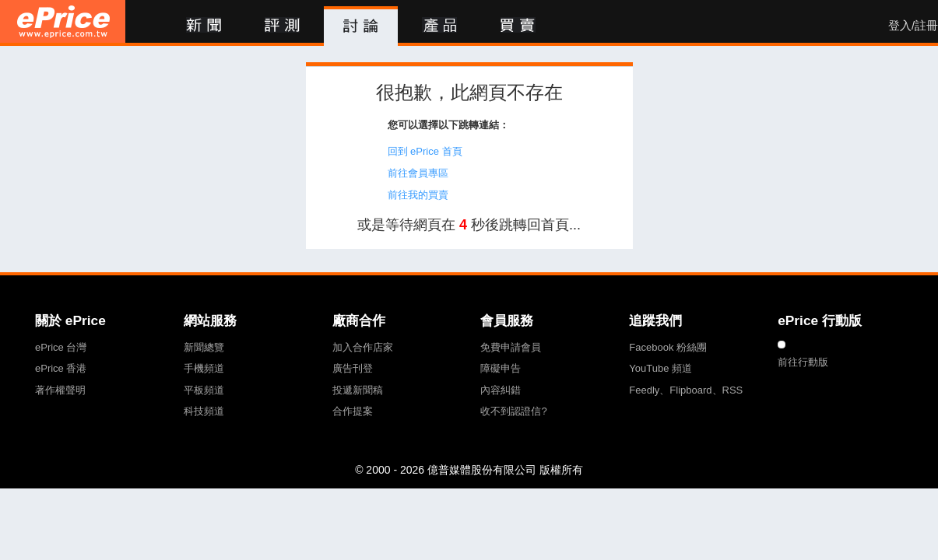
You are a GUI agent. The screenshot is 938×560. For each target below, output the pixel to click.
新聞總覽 (204, 347)
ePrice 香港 (61, 368)
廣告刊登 (353, 368)
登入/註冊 (913, 26)
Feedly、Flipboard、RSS (686, 390)
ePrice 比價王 (63, 21)
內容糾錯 (501, 390)
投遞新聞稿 (358, 390)
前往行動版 (803, 362)
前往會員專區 (418, 173)
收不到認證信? (513, 411)
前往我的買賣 (418, 195)
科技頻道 (204, 411)
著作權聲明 (60, 390)
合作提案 (353, 411)
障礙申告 (501, 368)
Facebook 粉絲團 (668, 347)
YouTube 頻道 (660, 368)
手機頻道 (204, 368)
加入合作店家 (363, 347)
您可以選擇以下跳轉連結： (448, 125)
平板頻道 (204, 390)
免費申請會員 (511, 347)
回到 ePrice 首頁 (425, 151)
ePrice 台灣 (61, 347)
